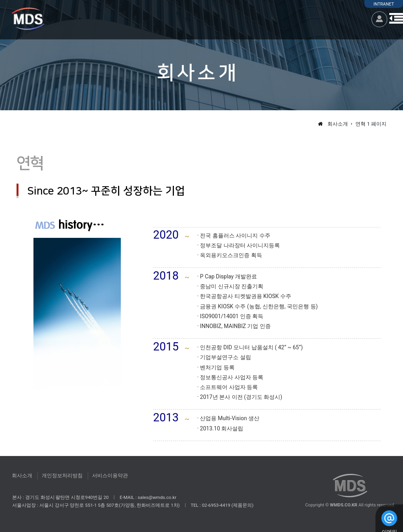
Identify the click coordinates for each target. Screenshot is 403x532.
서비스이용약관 (110, 475)
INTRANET (384, 4)
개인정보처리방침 (62, 475)
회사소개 (22, 475)
